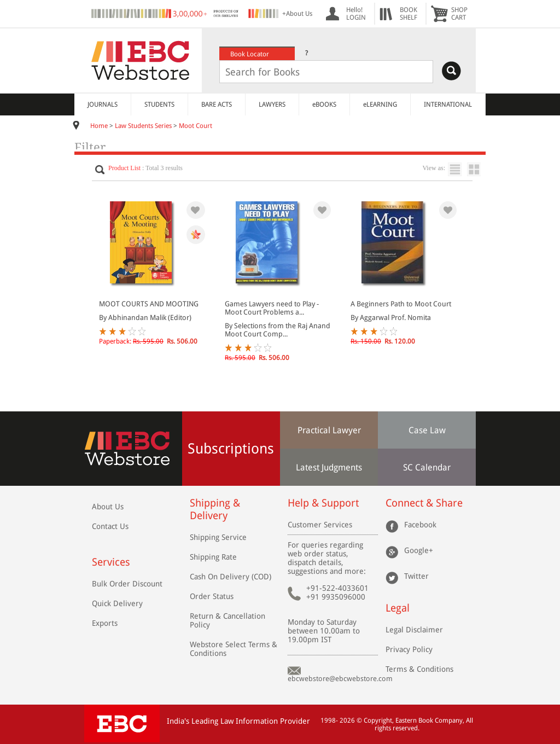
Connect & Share (424, 503)
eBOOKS (324, 104)
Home (99, 126)
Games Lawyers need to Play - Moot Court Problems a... (272, 308)
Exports (105, 623)
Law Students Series (143, 126)
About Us (108, 507)
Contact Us (110, 526)
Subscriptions (231, 449)
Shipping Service (218, 537)
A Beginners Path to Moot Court (401, 304)
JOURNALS (103, 104)
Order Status (212, 596)
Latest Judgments (329, 467)
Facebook (420, 525)
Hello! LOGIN (356, 14)
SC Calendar (427, 467)
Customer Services (320, 525)
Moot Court (196, 126)
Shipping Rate (213, 557)
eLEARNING (380, 104)
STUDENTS (159, 104)
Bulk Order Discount (127, 584)
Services (111, 562)
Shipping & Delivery (215, 509)
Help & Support (323, 503)
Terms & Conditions (419, 669)
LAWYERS (272, 104)
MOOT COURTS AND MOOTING (149, 304)
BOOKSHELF (409, 14)
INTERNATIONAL (448, 104)
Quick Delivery (117, 603)
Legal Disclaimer (414, 630)
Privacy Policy (409, 649)
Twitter (416, 576)
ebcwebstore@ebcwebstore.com (340, 679)
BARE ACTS (217, 104)
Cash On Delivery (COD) (231, 577)
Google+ (419, 550)
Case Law (427, 430)
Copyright (378, 720)
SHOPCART (459, 14)
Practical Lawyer (329, 430)
